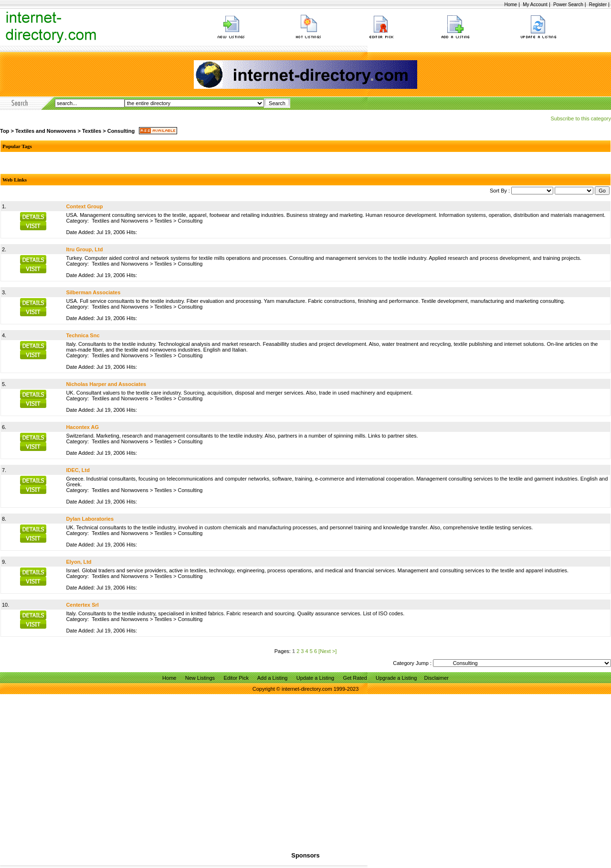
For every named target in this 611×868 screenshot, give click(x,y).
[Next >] (327, 651)
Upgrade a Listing (396, 678)
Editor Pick (236, 678)
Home (511, 5)
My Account (535, 5)
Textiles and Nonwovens (46, 131)
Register (598, 5)
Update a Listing (316, 678)
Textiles (92, 131)
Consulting (121, 131)
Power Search (568, 5)
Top (5, 131)
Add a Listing (273, 678)
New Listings (200, 678)
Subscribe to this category (581, 118)
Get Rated (355, 678)
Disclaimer (437, 678)
